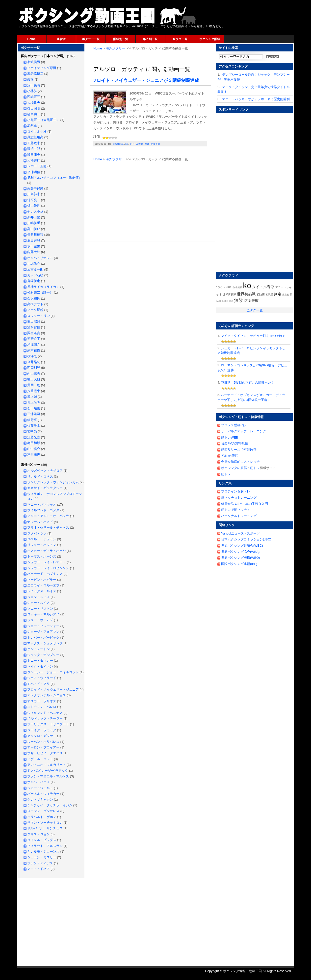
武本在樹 (34, 350)
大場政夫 (34, 103)
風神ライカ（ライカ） (43, 287)
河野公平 (34, 339)
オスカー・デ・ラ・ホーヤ (47, 551)
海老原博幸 (35, 74)
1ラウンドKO (224, 287)
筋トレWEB (230, 437)
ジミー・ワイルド (40, 788)
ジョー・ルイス (39, 603)
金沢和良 (34, 298)
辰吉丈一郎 (35, 269)
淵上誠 (32, 397)
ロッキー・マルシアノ (43, 614)
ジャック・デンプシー (43, 655)
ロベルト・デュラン (42, 539)
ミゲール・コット (40, 759)
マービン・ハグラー (42, 580)
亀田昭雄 (34, 321)
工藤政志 (34, 143)
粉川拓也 (34, 455)
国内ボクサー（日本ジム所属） (44, 56)
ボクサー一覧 (91, 39)
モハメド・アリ (39, 684)
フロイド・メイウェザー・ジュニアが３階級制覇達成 (146, 80)
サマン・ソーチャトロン (45, 823)
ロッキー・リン (39, 316)
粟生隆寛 (34, 333)
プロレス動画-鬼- (233, 425)
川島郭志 (34, 194)
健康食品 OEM (232, 504)
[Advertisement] (152, 56)
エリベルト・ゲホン (42, 817)
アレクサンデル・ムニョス (47, 695)
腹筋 (235, 456)
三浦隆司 (34, 414)
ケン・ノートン (39, 649)
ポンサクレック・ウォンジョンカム (53, 482)
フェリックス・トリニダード (48, 724)
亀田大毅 (34, 379)
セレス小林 (35, 212)
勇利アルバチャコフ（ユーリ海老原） (55, 178)
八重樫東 (34, 391)
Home (31, 39)
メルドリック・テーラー (45, 718)
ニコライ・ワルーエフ (43, 585)
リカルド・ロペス (40, 477)
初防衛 (261, 294)
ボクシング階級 (210, 39)
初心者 (226, 456)
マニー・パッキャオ (42, 504)
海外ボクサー (115, 48)
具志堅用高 (35, 137)
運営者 (61, 39)
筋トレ (255, 468)
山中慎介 (34, 449)
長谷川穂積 (35, 235)
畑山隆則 (34, 206)
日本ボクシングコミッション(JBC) (246, 539)
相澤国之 (34, 345)
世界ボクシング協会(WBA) (240, 552)
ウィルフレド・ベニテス (45, 713)
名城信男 (34, 62)
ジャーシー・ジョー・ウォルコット (53, 672)
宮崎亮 (32, 431)
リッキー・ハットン (42, 545)
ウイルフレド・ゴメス (43, 510)
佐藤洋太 (34, 426)
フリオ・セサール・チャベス (48, 527)
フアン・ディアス (40, 863)
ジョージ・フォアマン (43, 632)
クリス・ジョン (39, 834)
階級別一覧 (121, 39)
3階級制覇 (118, 144)
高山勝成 (34, 229)
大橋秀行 (34, 160)
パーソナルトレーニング (239, 516)
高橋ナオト (35, 304)
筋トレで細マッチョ (236, 510)
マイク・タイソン (40, 666)
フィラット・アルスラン (45, 846)
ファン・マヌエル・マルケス (48, 776)
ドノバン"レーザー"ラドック (48, 771)
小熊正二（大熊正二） (43, 120)
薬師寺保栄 (35, 188)
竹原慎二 (34, 200)
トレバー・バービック (43, 638)
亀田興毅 (34, 241)
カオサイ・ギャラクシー (45, 488)
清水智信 (34, 327)
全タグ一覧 (180, 39)
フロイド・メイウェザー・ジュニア (53, 689)
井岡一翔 (34, 385)
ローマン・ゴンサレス (43, 811)
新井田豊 (34, 217)
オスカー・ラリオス (42, 701)
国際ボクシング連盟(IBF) (239, 564)
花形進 (32, 126)
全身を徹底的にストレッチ (240, 462)
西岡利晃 (34, 368)
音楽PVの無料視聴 (234, 443)
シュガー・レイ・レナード (47, 562)
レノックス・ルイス (42, 591)
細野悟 (32, 420)
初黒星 (269, 294)
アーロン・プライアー (43, 747)
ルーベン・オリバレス (43, 742)
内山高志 (34, 374)
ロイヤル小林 (37, 131)
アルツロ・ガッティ (42, 736)
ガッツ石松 (35, 275)
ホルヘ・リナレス (40, 258)
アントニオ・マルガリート (47, 765)
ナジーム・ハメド (40, 522)
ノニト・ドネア (39, 869)
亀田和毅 (34, 443)
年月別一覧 (150, 39)
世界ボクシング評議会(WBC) (242, 546)
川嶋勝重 (34, 223)
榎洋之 (32, 356)
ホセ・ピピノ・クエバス (45, 753)
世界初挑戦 (246, 294)
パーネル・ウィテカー (43, 794)
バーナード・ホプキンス (45, 574)
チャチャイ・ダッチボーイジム (50, 805)
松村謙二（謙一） (40, 292)
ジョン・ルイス (39, 597)
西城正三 (34, 97)
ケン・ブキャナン (40, 800)
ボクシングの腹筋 (234, 468)
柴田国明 (34, 108)
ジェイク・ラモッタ (42, 730)
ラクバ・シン (37, 533)
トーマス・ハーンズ (42, 556)
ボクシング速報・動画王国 (108, 15)
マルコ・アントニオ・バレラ (48, 516)
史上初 (286, 295)
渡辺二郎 (34, 149)
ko (127, 144)
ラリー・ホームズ (40, 620)
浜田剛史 (34, 155)
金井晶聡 (34, 362)
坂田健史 (34, 246)
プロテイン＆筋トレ (236, 491)
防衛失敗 (155, 144)
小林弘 (32, 91)
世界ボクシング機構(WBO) (241, 558)
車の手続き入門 (257, 504)
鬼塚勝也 (34, 281)
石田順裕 (34, 408)
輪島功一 (34, 114)
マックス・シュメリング (45, 643)
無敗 (147, 144)
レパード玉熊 (37, 166)
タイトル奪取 (136, 144)
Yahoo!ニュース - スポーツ (240, 533)
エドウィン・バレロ (42, 707)
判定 (278, 294)
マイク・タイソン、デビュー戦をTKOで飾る (253, 336)
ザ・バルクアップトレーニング (244, 431)
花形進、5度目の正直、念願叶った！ (247, 383)
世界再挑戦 (229, 294)
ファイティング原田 (42, 68)
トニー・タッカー (40, 661)
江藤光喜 (34, 437)
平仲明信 (34, 172)
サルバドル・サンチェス (45, 828)
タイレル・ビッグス (42, 840)
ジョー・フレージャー (43, 626)
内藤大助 (34, 252)
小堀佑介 (34, 264)
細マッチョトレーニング (239, 498)
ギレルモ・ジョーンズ (43, 852)
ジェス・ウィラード (42, 678)
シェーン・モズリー (42, 857)
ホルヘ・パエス (39, 782)
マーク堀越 (35, 310)
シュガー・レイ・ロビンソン (48, 568)
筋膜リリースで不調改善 (239, 450)
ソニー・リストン (40, 609)
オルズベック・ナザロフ (45, 471)
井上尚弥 (34, 403)
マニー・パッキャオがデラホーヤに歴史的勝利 (256, 99)
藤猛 (30, 80)
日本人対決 (228, 301)
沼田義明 (34, 85)
